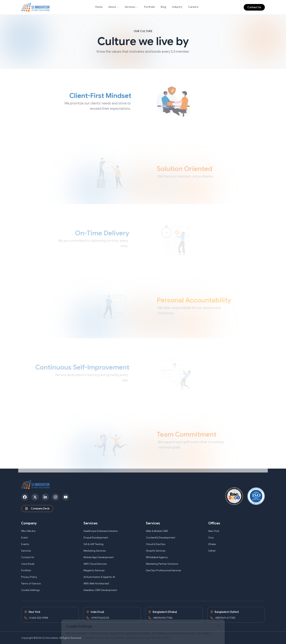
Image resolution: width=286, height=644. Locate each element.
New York (214, 531)
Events (25, 544)
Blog (163, 7)
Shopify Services (156, 551)
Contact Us (254, 7)
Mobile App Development (99, 557)
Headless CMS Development (100, 590)
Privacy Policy (29, 577)
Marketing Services (95, 551)
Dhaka (212, 544)
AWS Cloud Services (95, 564)
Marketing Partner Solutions (162, 564)
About (112, 7)
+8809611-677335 (225, 618)
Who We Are (28, 531)
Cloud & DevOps (156, 544)
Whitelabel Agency (157, 557)
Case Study (28, 564)
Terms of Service (31, 583)
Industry (177, 7)
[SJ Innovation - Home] (35, 7)
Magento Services (94, 570)
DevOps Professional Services (164, 570)
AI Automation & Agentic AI (99, 577)
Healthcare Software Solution (101, 531)
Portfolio (149, 7)
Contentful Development (161, 538)
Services (130, 7)
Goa (211, 538)
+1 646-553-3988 (38, 618)
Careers (193, 7)
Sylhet (212, 551)
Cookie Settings (30, 590)
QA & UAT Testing (93, 544)
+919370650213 (100, 618)
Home (99, 7)
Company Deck (37, 509)
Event (24, 538)
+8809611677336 (163, 618)
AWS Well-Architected (96, 583)
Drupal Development (96, 538)
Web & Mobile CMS (157, 531)
